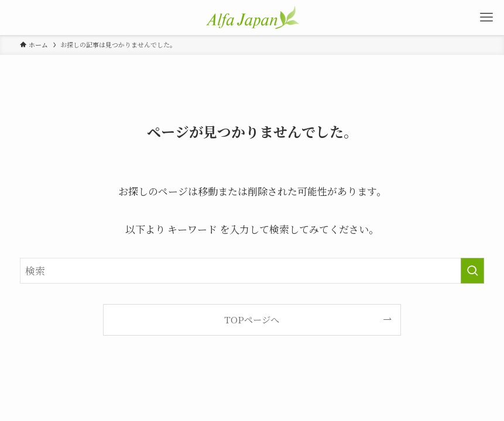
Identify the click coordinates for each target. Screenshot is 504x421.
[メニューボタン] (486, 18)
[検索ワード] (252, 271)
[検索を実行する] (472, 271)
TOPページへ (252, 319)
